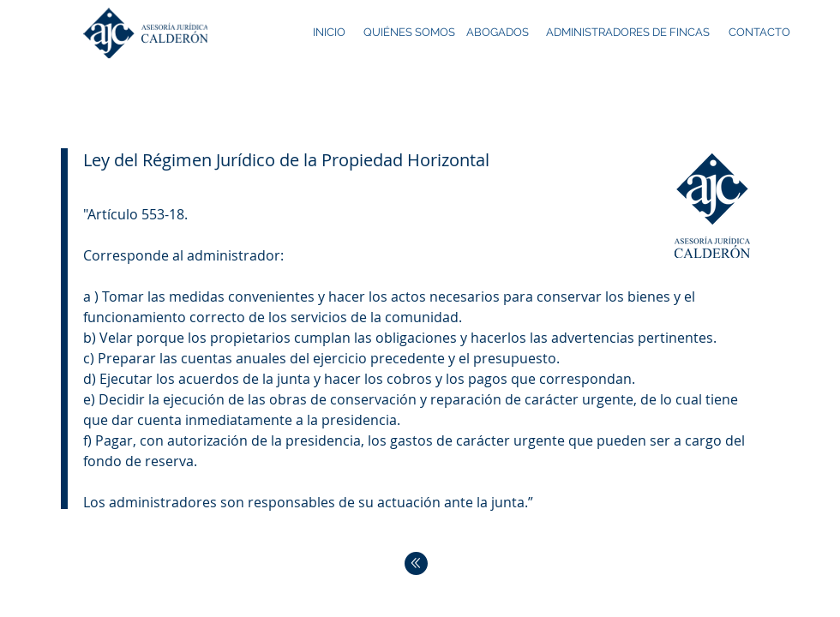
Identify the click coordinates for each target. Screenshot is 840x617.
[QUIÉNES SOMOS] (409, 33)
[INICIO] (330, 33)
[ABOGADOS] (498, 33)
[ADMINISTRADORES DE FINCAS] (628, 33)
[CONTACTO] (759, 33)
